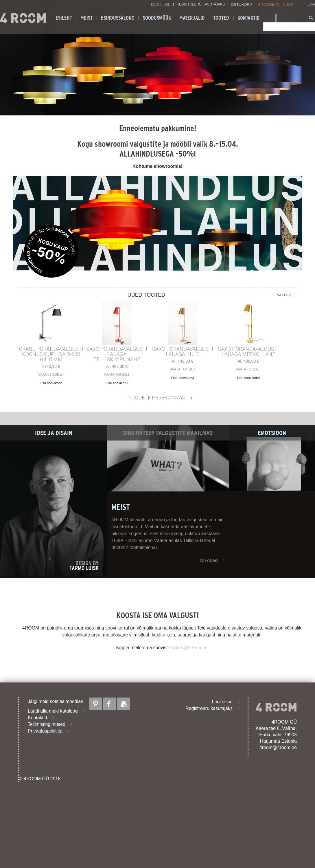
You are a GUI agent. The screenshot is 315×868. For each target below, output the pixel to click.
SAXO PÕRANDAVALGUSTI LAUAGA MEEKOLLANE (248, 352)
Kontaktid (249, 18)
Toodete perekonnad (157, 398)
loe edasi (209, 560)
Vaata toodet (51, 375)
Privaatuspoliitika (45, 731)
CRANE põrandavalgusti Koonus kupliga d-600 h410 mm (51, 354)
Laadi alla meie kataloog (53, 711)
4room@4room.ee (189, 648)
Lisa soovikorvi (51, 383)
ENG (311, 4)
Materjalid (192, 18)
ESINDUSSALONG (118, 18)
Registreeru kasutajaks (201, 4)
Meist (86, 18)
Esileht (64, 18)
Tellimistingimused (47, 724)
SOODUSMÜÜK (157, 18)
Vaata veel (287, 295)
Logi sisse (161, 4)
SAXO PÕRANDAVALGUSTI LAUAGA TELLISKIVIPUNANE (117, 354)
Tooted (221, 18)
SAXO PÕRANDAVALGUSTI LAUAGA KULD (183, 352)
